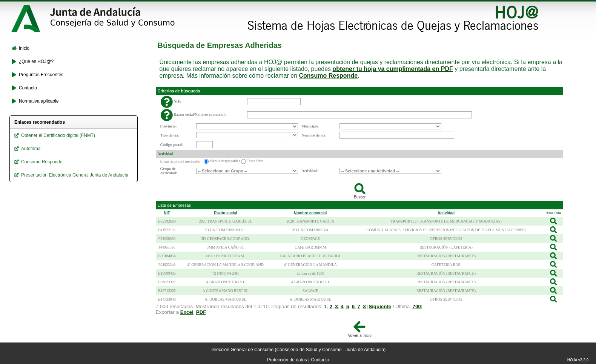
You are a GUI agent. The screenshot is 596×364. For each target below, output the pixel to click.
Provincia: (169, 126)
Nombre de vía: (314, 135)
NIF (167, 213)
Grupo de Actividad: (169, 171)
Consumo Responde (329, 76)
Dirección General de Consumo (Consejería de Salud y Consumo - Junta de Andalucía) (298, 350)
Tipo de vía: (170, 135)
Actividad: (310, 171)
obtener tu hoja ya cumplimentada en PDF (393, 69)
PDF (201, 312)
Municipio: (311, 126)
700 (417, 306)
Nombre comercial (310, 213)
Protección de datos (287, 360)
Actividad (166, 154)
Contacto (320, 360)
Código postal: (172, 145)
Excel (187, 312)
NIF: (177, 101)
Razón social (225, 213)
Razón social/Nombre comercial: (200, 114)
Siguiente (380, 306)
